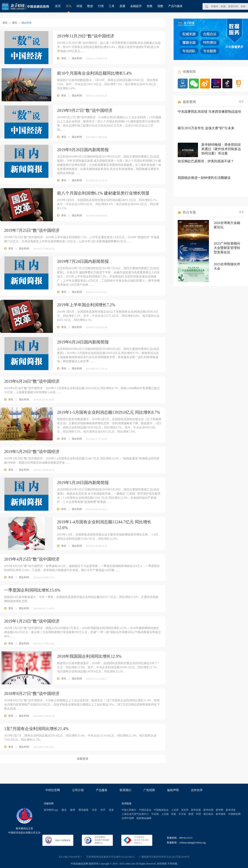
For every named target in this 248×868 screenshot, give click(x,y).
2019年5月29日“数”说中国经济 (32, 452)
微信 (64, 810)
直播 (122, 6)
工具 (112, 6)
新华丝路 (196, 810)
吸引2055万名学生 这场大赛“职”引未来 (206, 128)
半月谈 (182, 814)
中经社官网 (53, 790)
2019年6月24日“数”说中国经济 (32, 381)
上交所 (175, 810)
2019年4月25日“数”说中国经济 (32, 559)
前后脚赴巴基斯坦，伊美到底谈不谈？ (206, 161)
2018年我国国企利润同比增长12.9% (89, 656)
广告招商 (149, 790)
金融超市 (136, 6)
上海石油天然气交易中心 (135, 814)
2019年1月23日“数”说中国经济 (32, 621)
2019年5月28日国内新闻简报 (83, 483)
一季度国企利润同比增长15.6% (32, 590)
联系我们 (125, 790)
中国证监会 (145, 810)
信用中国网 (128, 818)
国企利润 (24, 249)
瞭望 (191, 814)
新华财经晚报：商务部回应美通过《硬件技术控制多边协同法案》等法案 (221, 149)
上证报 (165, 814)
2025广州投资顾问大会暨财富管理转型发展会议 (227, 248)
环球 (198, 814)
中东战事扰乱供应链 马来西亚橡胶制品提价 (210, 112)
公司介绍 (78, 790)
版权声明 (173, 790)
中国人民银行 (129, 810)
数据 (90, 6)
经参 (174, 814)
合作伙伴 (197, 790)
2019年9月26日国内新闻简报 (83, 150)
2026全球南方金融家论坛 (227, 225)
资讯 (69, 6)
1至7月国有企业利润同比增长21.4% (36, 729)
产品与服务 (175, 6)
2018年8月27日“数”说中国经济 (32, 693)
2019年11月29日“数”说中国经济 (86, 36)
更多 (241, 102)
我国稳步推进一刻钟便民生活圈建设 (204, 178)
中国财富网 (234, 814)
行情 (101, 6)
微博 (73, 810)
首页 (58, 6)
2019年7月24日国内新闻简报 (83, 261)
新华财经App (51, 810)
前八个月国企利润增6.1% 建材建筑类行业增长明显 (103, 193)
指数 (160, 6)
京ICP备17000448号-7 (70, 857)
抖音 (94, 810)
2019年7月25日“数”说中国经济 (32, 230)
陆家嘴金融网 (144, 818)
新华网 (219, 810)
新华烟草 (221, 814)
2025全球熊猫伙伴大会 (227, 266)
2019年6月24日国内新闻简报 (83, 342)
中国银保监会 (161, 810)
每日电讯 (208, 814)
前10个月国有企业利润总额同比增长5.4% (94, 73)
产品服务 (102, 790)
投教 (150, 6)
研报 (79, 6)
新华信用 (208, 810)
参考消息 (231, 810)
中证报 (155, 814)
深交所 (185, 810)
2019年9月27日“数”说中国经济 (85, 110)
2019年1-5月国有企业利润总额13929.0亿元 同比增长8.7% (108, 412)
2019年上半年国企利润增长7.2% (86, 305)
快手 (103, 810)
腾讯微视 (83, 810)
